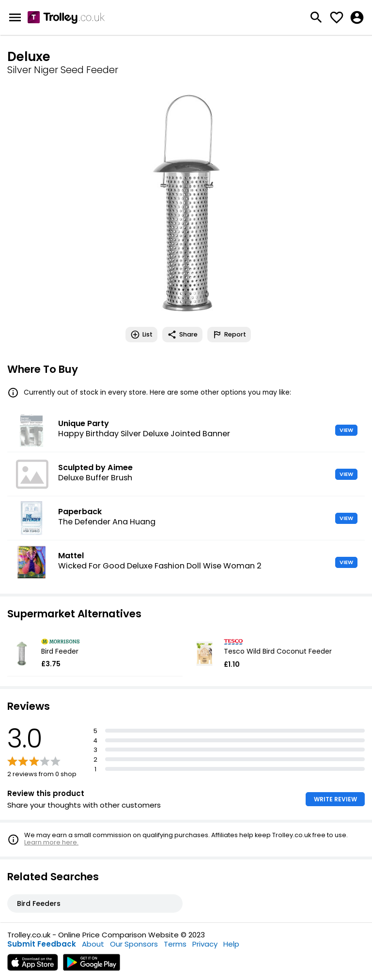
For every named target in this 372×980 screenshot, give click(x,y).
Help (231, 944)
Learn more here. (51, 842)
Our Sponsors (134, 944)
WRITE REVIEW (335, 799)
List (141, 335)
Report (229, 335)
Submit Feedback (42, 944)
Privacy (205, 944)
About (93, 944)
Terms (175, 944)
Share (182, 335)
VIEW (346, 430)
